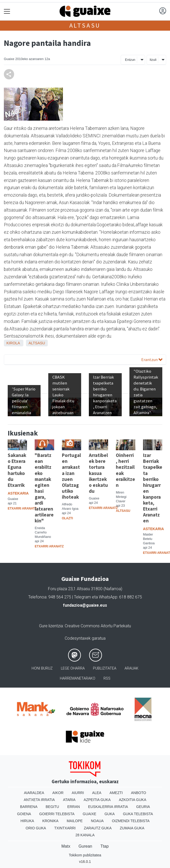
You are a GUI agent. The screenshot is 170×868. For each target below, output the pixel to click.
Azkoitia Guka (133, 800)
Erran (74, 807)
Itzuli (153, 60)
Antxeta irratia (39, 800)
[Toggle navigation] (7, 11)
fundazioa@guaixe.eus (85, 605)
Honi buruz (42, 668)
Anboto (139, 793)
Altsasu (85, 25)
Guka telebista (138, 814)
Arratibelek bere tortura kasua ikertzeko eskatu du (98, 473)
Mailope (75, 821)
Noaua (97, 821)
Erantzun (152, 360)
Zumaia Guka (132, 828)
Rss (107, 678)
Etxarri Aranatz (22, 508)
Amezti (116, 793)
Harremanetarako (78, 678)
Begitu (52, 807)
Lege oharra (73, 668)
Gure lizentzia (51, 626)
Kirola (13, 343)
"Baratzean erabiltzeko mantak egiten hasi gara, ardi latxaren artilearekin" (44, 488)
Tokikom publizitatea (85, 855)
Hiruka (27, 821)
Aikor (58, 793)
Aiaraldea (34, 793)
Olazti (67, 518)
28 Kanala (85, 835)
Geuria (143, 807)
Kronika (50, 821)
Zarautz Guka (98, 828)
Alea (97, 793)
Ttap (105, 846)
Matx (66, 846)
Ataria (69, 800)
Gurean (85, 846)
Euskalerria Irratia (108, 807)
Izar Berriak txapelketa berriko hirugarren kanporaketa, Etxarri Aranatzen (153, 488)
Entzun (130, 60)
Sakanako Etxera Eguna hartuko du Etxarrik (17, 470)
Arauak (131, 668)
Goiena (24, 814)
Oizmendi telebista (131, 821)
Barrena (29, 807)
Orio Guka (36, 828)
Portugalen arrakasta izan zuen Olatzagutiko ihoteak (71, 476)
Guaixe (89, 814)
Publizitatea (105, 668)
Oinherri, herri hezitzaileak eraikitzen (125, 470)
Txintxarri (65, 828)
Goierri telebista (57, 814)
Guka (110, 814)
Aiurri (78, 793)
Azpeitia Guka (97, 800)
